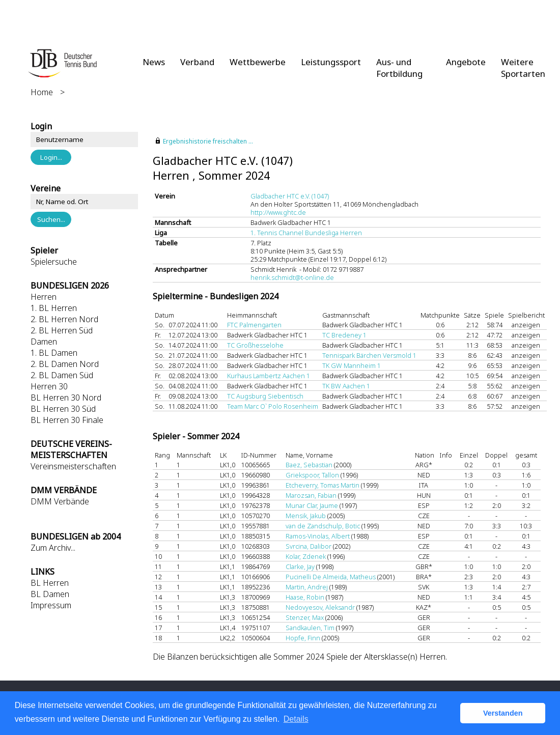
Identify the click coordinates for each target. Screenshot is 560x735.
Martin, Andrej (307, 587)
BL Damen (50, 594)
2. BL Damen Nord (65, 364)
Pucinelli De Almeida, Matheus (331, 577)
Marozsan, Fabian (311, 495)
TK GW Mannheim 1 (352, 365)
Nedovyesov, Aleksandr (320, 607)
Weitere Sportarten (523, 68)
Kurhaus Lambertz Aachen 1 (269, 376)
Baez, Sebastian (309, 465)
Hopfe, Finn (303, 638)
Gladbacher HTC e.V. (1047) (290, 196)
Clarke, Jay (300, 567)
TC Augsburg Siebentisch (265, 396)
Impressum (51, 605)
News (154, 62)
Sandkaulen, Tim (310, 628)
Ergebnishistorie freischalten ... (208, 141)
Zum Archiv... (53, 548)
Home (42, 92)
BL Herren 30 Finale (67, 420)
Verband (197, 62)
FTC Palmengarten (254, 325)
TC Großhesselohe (255, 345)
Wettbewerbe (258, 62)
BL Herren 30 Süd (63, 409)
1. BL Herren (54, 308)
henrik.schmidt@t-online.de (292, 277)
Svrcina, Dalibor (309, 546)
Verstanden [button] (503, 713)
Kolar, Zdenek (306, 556)
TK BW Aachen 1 (346, 386)
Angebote (466, 62)
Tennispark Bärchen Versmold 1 (369, 355)
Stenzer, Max (305, 617)
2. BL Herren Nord (64, 319)
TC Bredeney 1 (344, 335)
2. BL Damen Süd (62, 375)
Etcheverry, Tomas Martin (323, 485)
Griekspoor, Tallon (312, 475)
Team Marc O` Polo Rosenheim (273, 406)
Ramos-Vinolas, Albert (318, 536)
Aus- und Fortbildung (399, 68)
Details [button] (296, 719)
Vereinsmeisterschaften (73, 466)
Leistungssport (331, 62)
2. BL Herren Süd (62, 330)
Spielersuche (54, 262)
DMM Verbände (60, 501)
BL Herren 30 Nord (66, 398)
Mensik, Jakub (306, 516)
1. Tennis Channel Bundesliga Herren (306, 233)
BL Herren (50, 583)
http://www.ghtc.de (278, 212)
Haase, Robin (305, 597)
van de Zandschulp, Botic (323, 526)
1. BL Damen (54, 353)
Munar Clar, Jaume (312, 505)
